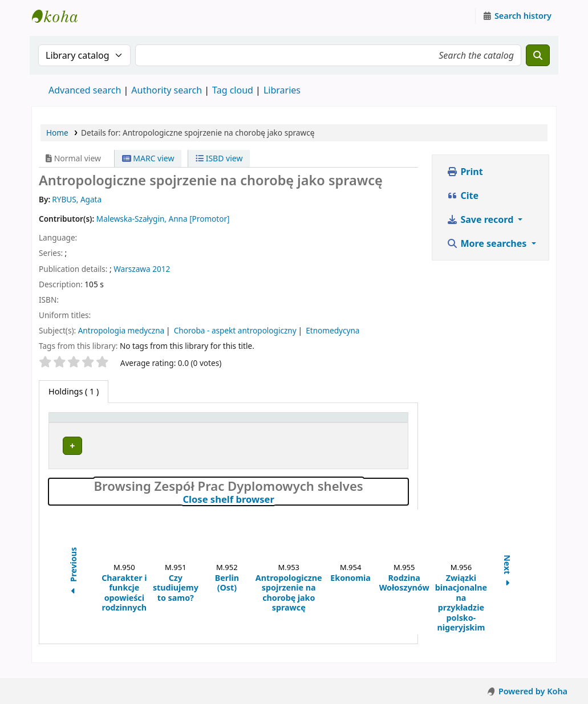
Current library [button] (164, 423)
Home (57, 133)
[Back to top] (554, 669)
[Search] (538, 55)
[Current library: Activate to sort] (185, 423)
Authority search (167, 90)
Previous (73, 583)
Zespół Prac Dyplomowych (161, 450)
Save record (481, 219)
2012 (161, 269)
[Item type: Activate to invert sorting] (89, 423)
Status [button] (346, 423)
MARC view (148, 158)
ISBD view (219, 158)
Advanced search (85, 90)
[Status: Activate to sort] (368, 423)
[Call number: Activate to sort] (285, 423)
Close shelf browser (277, 510)
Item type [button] (74, 423)
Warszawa (132, 269)
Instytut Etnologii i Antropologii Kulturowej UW (60, 16)
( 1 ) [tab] (74, 391)
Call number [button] (272, 423)
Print (465, 172)
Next (507, 583)
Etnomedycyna (332, 330)
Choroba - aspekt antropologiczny (235, 330)
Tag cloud (233, 90)
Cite (463, 196)
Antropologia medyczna (121, 330)
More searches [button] (488, 243)
